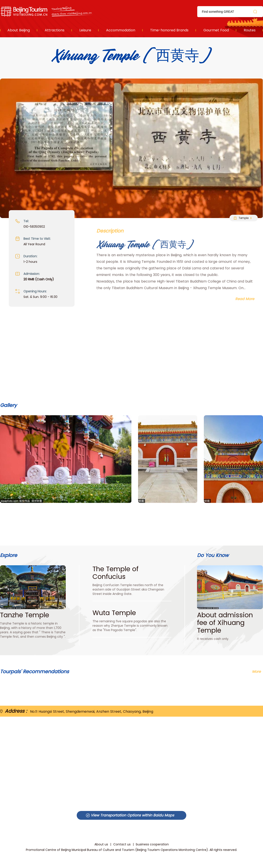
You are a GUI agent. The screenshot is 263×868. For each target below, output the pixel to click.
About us (101, 844)
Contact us (122, 844)
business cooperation (152, 844)
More (256, 672)
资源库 (47, 12)
